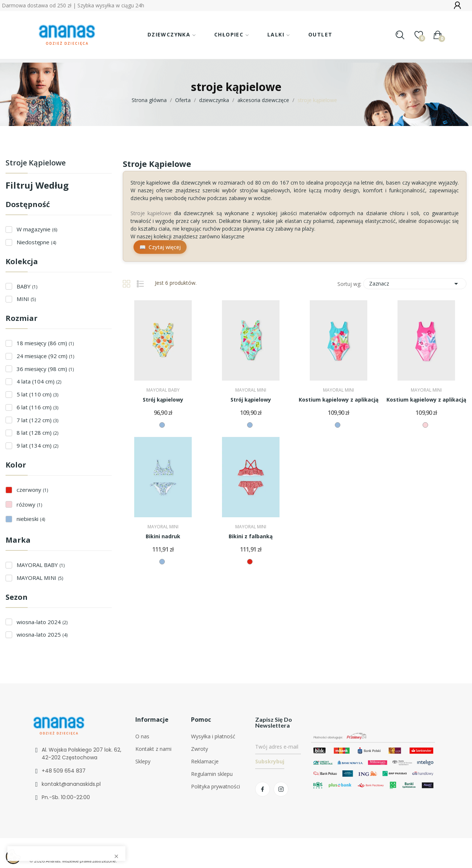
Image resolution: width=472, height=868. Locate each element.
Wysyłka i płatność (213, 736)
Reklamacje (205, 761)
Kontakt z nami (153, 749)
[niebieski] (162, 425)
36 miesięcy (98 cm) (45, 369)
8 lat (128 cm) (37, 433)
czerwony (32, 490)
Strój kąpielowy (163, 400)
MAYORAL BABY (41, 565)
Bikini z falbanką (251, 536)
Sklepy (143, 761)
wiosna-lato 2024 (42, 622)
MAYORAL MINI (40, 578)
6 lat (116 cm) (37, 407)
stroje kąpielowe (36, 163)
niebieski (31, 519)
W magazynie (37, 229)
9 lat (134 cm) (37, 445)
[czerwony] (250, 562)
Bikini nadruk (163, 536)
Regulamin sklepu (212, 774)
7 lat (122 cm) (37, 420)
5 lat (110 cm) (37, 394)
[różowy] (425, 425)
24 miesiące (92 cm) (45, 356)
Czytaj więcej (165, 247)
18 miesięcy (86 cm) (45, 343)
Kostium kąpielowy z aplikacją (339, 400)
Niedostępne (36, 242)
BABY (27, 286)
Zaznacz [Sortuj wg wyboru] (415, 284)
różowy (29, 504)
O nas (142, 736)
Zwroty (199, 749)
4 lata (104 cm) (39, 381)
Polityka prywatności (216, 786)
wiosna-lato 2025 (42, 634)
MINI (26, 299)
